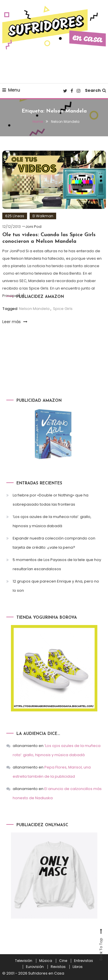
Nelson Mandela (34, 309)
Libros (78, 967)
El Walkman (43, 216)
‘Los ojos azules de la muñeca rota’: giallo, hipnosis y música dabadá (52, 521)
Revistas (58, 967)
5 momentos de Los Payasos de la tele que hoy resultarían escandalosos (57, 564)
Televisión (24, 961)
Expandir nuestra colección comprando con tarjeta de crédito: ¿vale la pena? (54, 543)
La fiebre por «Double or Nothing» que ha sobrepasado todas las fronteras (51, 500)
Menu (11, 90)
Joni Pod (33, 227)
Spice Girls (63, 309)
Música (46, 961)
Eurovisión (35, 967)
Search (95, 90)
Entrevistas (84, 961)
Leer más (15, 322)
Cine (63, 961)
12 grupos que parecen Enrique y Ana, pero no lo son (56, 586)
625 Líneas (15, 216)
